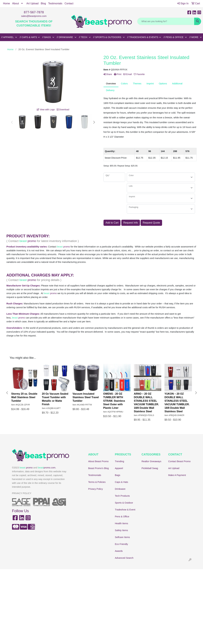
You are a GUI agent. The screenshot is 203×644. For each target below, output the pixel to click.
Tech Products (122, 496)
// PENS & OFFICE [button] (174, 37)
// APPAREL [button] (8, 37)
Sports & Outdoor (124, 503)
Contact (69, 3)
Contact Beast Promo (179, 461)
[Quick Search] (166, 21)
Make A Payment (177, 475)
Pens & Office (122, 517)
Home (6, 3)
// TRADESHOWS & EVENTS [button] (143, 37)
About (16, 3)
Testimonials (55, 3)
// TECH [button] (83, 37)
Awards (119, 551)
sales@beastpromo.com (34, 16)
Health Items (121, 523)
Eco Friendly (121, 544)
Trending (119, 461)
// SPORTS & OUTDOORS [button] (108, 37)
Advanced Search (124, 558)
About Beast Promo (98, 461)
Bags (118, 475)
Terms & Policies (97, 482)
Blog (43, 3)
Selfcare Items (122, 537)
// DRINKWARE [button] (65, 37)
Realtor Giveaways (151, 461)
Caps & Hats (121, 482)
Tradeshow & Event (125, 510)
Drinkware (120, 489)
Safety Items (121, 530)
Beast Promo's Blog (99, 468)
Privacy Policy (96, 489)
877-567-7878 (34, 12)
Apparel (119, 468)
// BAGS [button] (47, 37)
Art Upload (33, 3)
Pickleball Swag (150, 468)
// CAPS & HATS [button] (28, 37)
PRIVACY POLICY (22, 493)
